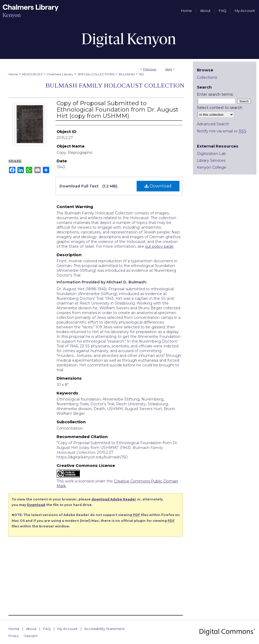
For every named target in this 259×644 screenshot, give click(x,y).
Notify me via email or (222, 131)
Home (13, 74)
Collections (207, 77)
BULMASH (127, 74)
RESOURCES (32, 74)
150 (142, 74)
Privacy (14, 636)
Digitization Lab (211, 154)
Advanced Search (213, 124)
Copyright (31, 636)
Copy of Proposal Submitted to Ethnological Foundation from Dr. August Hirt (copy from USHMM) (117, 110)
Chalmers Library (60, 74)
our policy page (159, 246)
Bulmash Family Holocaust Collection (115, 85)
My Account (68, 629)
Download (158, 186)
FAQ (47, 629)
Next (169, 69)
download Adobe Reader (114, 499)
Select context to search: (220, 108)
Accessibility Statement (105, 629)
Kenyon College (212, 167)
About (31, 629)
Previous (150, 69)
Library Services (211, 160)
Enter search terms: (215, 94)
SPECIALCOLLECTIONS (96, 74)
